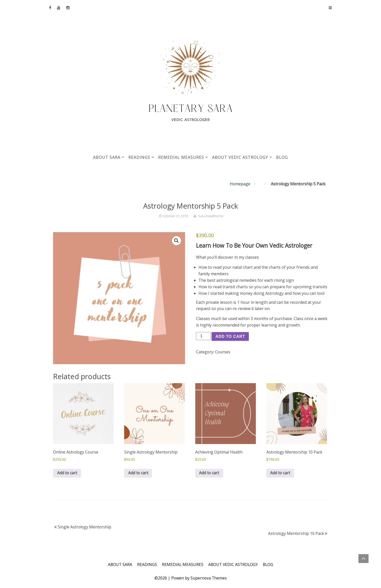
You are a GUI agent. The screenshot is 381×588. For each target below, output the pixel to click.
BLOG (282, 157)
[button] (176, 241)
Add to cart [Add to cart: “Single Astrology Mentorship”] (138, 473)
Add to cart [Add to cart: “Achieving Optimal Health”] (209, 473)
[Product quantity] (203, 336)
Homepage (240, 184)
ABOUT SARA (107, 157)
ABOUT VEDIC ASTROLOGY (240, 157)
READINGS (139, 157)
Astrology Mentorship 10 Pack (296, 534)
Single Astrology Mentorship (85, 527)
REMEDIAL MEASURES (181, 157)
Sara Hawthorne (211, 216)
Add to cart (231, 336)
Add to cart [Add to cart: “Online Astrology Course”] (67, 473)
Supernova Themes (209, 578)
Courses (223, 352)
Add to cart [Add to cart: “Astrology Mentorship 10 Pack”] (280, 473)
